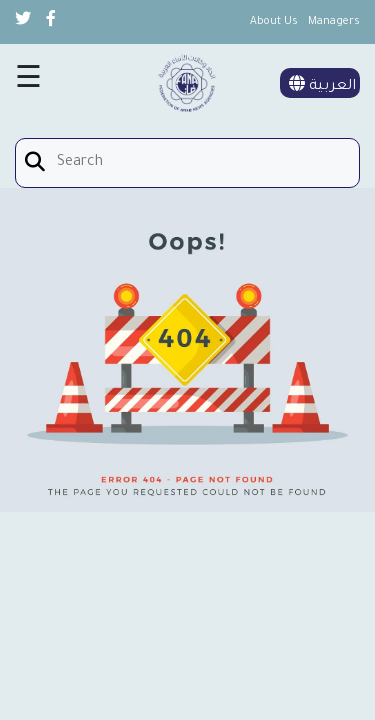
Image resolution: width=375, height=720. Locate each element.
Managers (334, 22)
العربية (322, 87)
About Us (274, 22)
